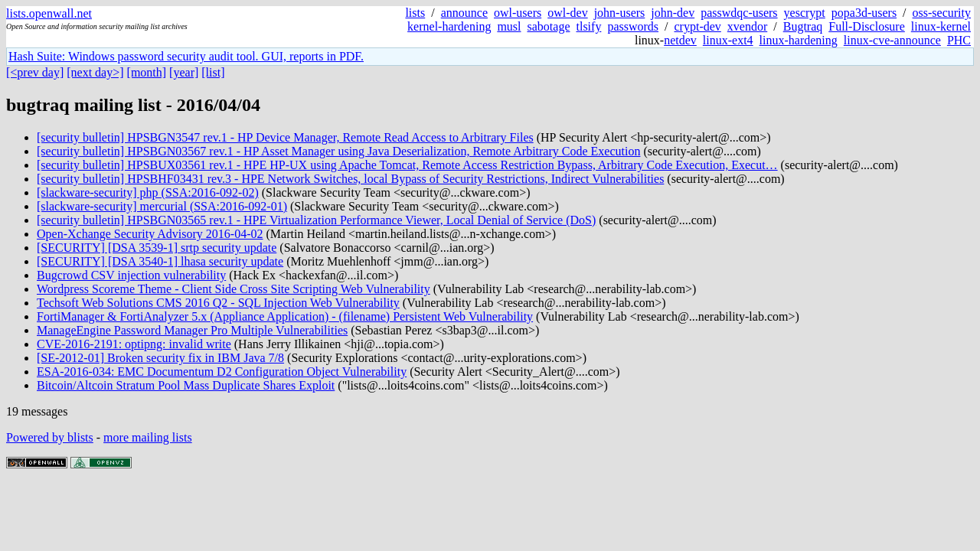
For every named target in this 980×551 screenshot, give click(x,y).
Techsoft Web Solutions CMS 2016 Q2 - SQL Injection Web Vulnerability (218, 303)
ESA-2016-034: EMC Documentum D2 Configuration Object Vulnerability (222, 372)
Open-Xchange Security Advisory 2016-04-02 (150, 234)
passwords (633, 26)
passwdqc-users (739, 13)
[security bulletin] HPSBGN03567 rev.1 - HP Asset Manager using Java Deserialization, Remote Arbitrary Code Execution (338, 151)
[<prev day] (35, 72)
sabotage (549, 26)
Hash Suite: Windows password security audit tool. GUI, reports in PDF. (186, 56)
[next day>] (95, 72)
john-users (620, 13)
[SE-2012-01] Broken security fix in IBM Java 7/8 (160, 358)
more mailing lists (148, 437)
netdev (680, 40)
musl (509, 26)
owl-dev (567, 13)
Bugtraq (803, 26)
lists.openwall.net (49, 13)
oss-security (942, 13)
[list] (213, 72)
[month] (147, 72)
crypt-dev (698, 26)
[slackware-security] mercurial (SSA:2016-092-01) (162, 206)
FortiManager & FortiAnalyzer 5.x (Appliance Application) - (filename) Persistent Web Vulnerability (285, 316)
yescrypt (805, 13)
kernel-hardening (449, 26)
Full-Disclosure (867, 26)
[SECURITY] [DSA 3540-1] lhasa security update (160, 261)
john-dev (673, 13)
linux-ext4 (728, 40)
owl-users (518, 13)
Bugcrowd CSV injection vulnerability (131, 275)
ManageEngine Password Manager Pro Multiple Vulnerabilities (192, 330)
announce (464, 13)
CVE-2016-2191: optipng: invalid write (134, 344)
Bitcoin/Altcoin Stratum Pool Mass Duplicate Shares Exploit (186, 385)
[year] (184, 72)
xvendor (747, 26)
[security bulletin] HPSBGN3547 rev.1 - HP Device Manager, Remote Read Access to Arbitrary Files (285, 137)
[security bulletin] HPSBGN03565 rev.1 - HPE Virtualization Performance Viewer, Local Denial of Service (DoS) (316, 220)
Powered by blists (50, 437)
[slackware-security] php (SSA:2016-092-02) (148, 192)
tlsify (588, 26)
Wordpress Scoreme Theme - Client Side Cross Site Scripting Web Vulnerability (234, 289)
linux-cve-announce (892, 40)
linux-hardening (799, 40)
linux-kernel (941, 26)
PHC (959, 40)
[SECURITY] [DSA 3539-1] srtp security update (157, 248)
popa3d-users (864, 13)
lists (415, 13)
